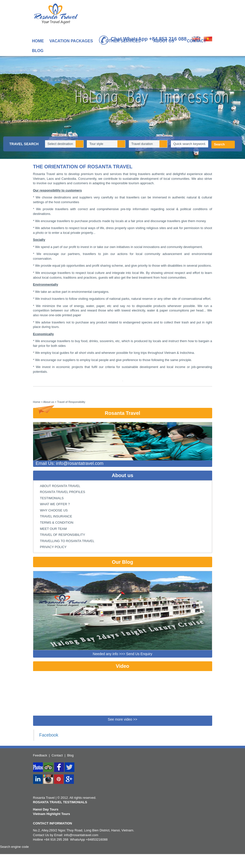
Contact (196, 41)
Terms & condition (57, 523)
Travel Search (24, 144)
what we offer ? (55, 504)
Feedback (40, 755)
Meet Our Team (53, 529)
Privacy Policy (53, 547)
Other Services (126, 41)
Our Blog (123, 562)
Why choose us (54, 510)
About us (166, 41)
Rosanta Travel (87, 412)
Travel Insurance (56, 516)
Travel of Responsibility (63, 535)
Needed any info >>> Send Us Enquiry (122, 654)
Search (219, 144)
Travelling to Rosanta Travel (67, 541)
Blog (38, 51)
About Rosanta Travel (60, 486)
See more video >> (122, 719)
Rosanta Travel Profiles (63, 492)
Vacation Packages (74, 41)
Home (38, 41)
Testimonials (52, 498)
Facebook (49, 735)
